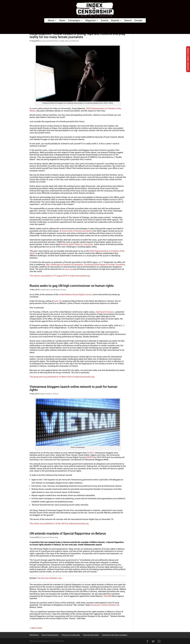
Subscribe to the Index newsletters (115, 635)
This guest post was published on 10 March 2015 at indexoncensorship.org (62, 377)
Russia (63, 290)
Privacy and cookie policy (71, 635)
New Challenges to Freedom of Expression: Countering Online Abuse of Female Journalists (85, 264)
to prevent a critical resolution (104, 605)
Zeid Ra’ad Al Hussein (105, 312)
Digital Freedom (46, 394)
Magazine (91, 20)
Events (105, 20)
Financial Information (91, 635)
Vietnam (56, 394)
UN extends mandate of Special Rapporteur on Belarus (68, 533)
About (51, 20)
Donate (138, 20)
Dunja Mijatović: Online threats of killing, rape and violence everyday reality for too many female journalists (77, 35)
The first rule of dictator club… (50, 578)
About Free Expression (50, 635)
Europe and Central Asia (49, 41)
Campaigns (74, 20)
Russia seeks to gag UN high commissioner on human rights (72, 286)
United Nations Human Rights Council (75, 294)
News (62, 20)
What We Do (34, 635)
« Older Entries (36, 628)
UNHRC (90, 457)
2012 (91, 453)
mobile (62, 41)
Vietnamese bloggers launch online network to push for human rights (73, 388)
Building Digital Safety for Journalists (77, 244)
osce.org (69, 269)
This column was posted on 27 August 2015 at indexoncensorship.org (60, 276)
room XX (58, 301)
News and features (72, 41)
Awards (115, 20)
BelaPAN (108, 596)
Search (128, 20)
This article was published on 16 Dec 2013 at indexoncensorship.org (59, 523)
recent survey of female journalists (76, 231)
